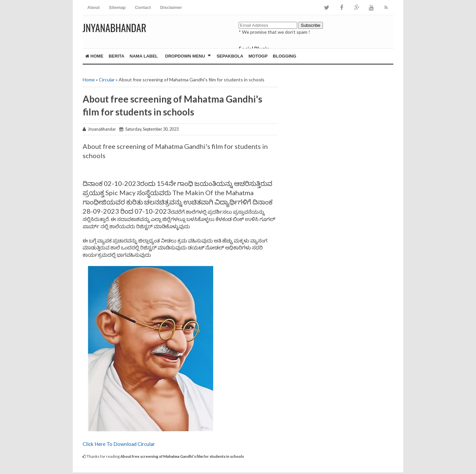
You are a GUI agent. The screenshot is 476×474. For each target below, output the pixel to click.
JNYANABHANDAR (115, 28)
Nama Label (144, 56)
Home (94, 56)
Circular (107, 80)
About (94, 7)
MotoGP (258, 56)
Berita (117, 56)
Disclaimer (171, 7)
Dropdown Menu (185, 56)
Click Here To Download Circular (119, 444)
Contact (143, 7)
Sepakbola (230, 56)
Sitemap (118, 7)
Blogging (284, 56)
